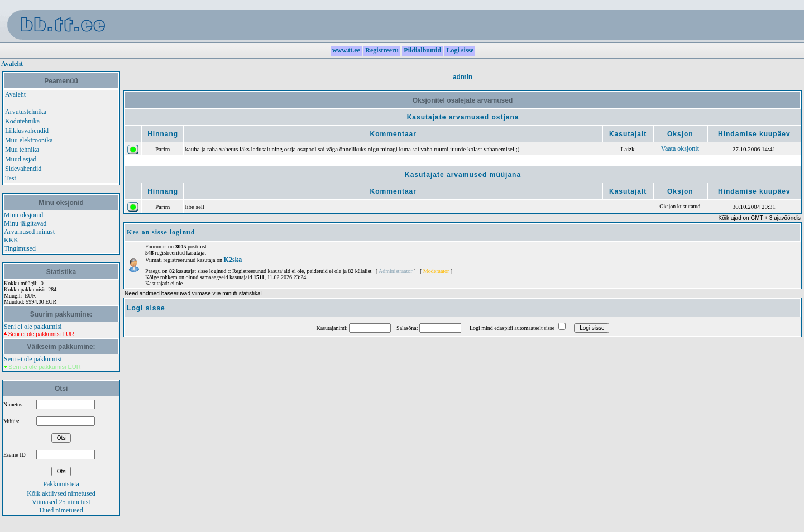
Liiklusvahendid (27, 131)
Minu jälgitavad (25, 223)
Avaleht (12, 64)
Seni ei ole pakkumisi (33, 327)
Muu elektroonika (29, 140)
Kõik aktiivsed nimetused (61, 493)
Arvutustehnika (26, 112)
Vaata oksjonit (680, 148)
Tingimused (20, 248)
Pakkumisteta (61, 484)
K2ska (233, 260)
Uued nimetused (61, 510)
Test (11, 178)
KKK (11, 240)
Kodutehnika (22, 121)
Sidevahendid (23, 169)
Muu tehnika (22, 150)
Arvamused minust (29, 232)
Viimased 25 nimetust (61, 502)
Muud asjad (21, 159)
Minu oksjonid (23, 215)
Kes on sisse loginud (161, 232)
